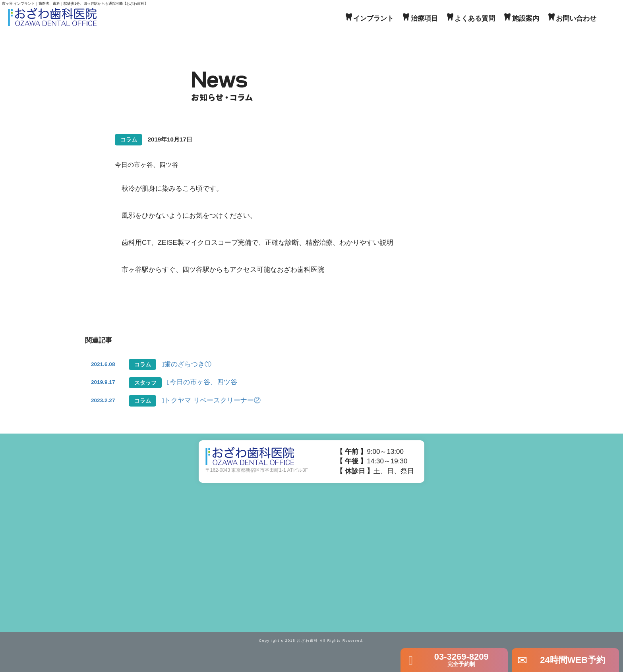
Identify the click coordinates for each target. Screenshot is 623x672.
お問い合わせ (576, 18)
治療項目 (424, 18)
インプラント (373, 18)
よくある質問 (475, 18)
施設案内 (526, 18)
